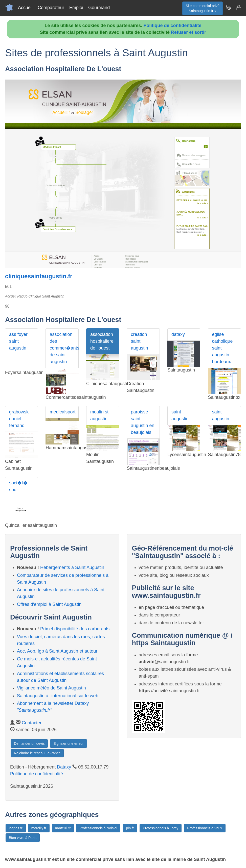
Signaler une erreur (69, 743)
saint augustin (180, 415)
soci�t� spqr (18, 486)
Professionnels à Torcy (161, 828)
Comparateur (51, 8)
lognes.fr (16, 828)
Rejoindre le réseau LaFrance (37, 753)
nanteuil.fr (63, 828)
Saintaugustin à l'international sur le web (58, 696)
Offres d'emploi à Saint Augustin (49, 604)
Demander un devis (29, 743)
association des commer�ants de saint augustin (64, 348)
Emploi (76, 8)
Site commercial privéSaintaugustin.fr (203, 8)
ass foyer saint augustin (18, 341)
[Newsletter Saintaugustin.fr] (228, 8)
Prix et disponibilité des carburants (75, 629)
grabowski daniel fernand (19, 419)
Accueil (25, 8)
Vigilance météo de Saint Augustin (51, 688)
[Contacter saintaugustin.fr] (238, 8)
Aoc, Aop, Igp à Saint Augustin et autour (57, 651)
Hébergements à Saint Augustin (72, 567)
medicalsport (62, 412)
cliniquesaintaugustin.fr (39, 276)
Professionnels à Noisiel (98, 828)
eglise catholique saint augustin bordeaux (222, 348)
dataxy (178, 334)
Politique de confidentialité (173, 26)
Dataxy (64, 767)
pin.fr (130, 828)
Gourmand (99, 8)
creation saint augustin (139, 341)
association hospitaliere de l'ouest (102, 341)
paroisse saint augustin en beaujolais (142, 422)
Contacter (32, 723)
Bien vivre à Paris (23, 838)
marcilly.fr (39, 828)
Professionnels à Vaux (205, 828)
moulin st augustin (99, 415)
